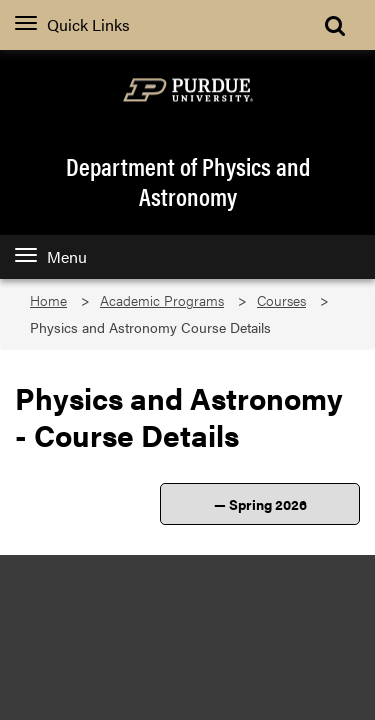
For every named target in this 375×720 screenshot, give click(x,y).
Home (48, 300)
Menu (51, 256)
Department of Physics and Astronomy (188, 181)
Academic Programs (162, 300)
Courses (281, 300)
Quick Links (72, 24)
